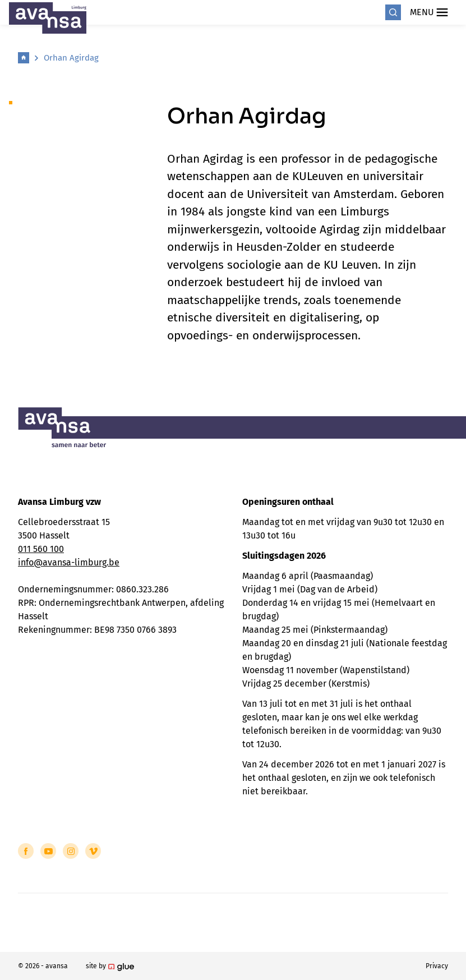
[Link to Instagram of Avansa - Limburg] (71, 851)
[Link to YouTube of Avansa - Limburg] (48, 851)
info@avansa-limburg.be (69, 562)
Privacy (437, 966)
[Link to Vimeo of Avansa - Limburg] (93, 851)
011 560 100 (41, 549)
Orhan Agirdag (71, 58)
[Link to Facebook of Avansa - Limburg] (26, 851)
